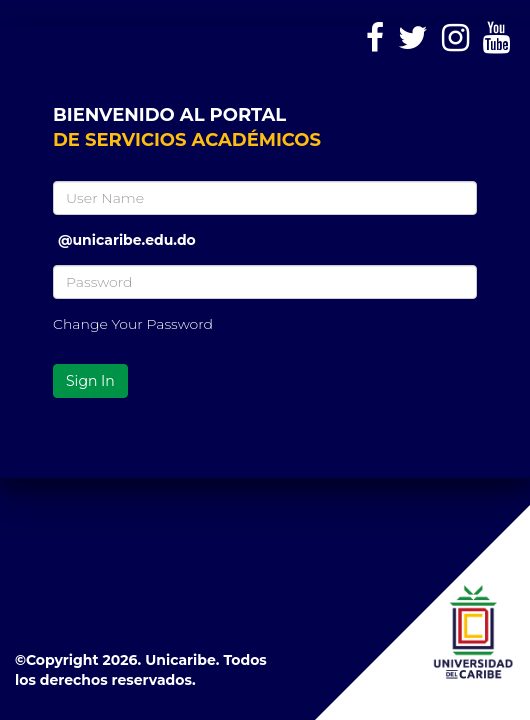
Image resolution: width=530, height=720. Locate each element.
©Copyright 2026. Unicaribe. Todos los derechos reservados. (141, 670)
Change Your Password (133, 324)
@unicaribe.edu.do (127, 233)
